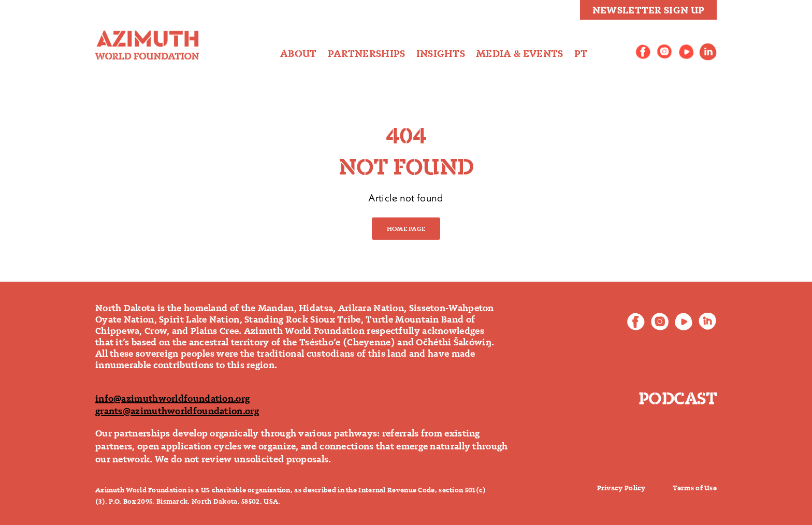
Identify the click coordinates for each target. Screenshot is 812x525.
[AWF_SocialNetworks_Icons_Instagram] (664, 48)
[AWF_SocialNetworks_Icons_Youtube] (686, 48)
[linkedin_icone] (708, 48)
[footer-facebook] (636, 318)
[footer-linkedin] (707, 318)
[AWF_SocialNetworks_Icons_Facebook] (643, 48)
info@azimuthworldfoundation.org (172, 398)
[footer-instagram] (660, 318)
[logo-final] (147, 36)
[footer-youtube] (684, 318)
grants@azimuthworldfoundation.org (177, 411)
